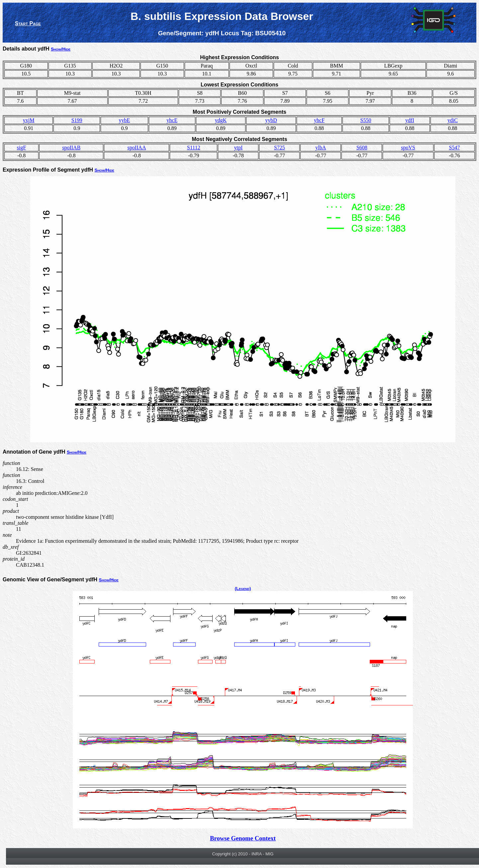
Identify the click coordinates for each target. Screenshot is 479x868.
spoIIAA (137, 147)
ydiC (453, 120)
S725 (280, 147)
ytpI (238, 147)
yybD (271, 120)
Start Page (28, 23)
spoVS (408, 147)
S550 (366, 120)
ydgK (221, 120)
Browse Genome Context (243, 838)
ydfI (410, 120)
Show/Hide (61, 49)
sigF (22, 147)
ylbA (321, 147)
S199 (77, 120)
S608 (362, 147)
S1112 (194, 147)
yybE (125, 120)
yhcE (172, 120)
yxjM (29, 120)
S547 (455, 147)
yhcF (319, 120)
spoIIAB (71, 147)
